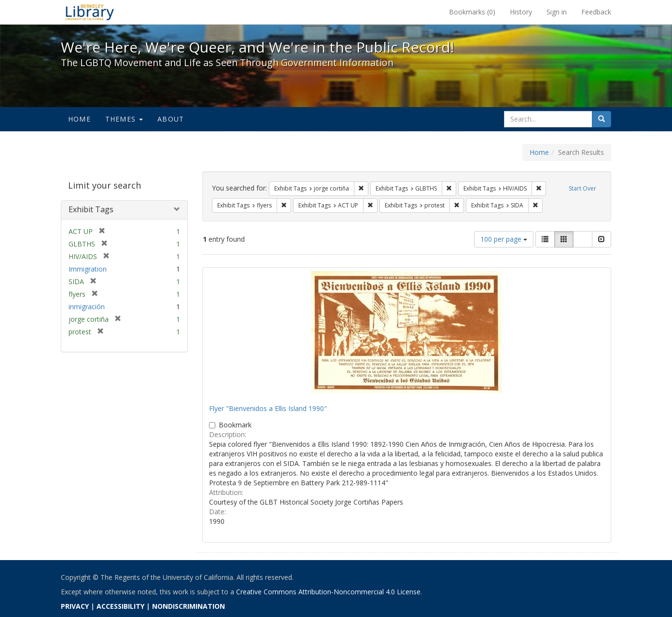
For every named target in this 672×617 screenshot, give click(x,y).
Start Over (582, 188)
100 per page (504, 239)
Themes (124, 119)
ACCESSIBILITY (120, 606)
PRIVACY (75, 606)
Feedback (596, 12)
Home (79, 119)
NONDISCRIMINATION (189, 606)
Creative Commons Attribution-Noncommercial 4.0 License (328, 592)
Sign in (557, 12)
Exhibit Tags (91, 209)
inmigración (87, 307)
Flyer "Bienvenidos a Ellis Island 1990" (268, 408)
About (171, 119)
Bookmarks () (472, 12)
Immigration (88, 269)
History (521, 12)
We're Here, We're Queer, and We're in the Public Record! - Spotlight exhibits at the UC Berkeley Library (90, 12)
